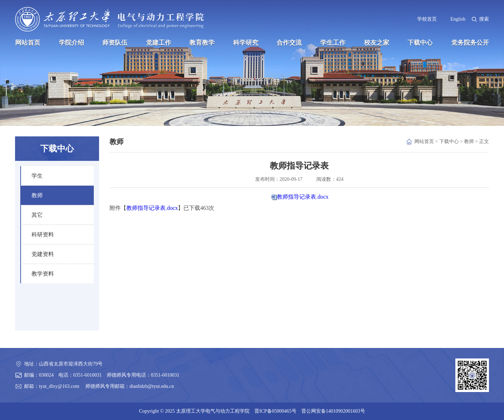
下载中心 (420, 43)
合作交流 (289, 43)
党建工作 (159, 43)
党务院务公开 (470, 43)
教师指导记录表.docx (303, 197)
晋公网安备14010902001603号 (333, 411)
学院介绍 (71, 43)
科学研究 (246, 43)
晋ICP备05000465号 (275, 411)
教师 (469, 141)
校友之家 (377, 43)
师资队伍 (115, 43)
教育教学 (202, 43)
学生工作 (333, 43)
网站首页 (28, 43)
